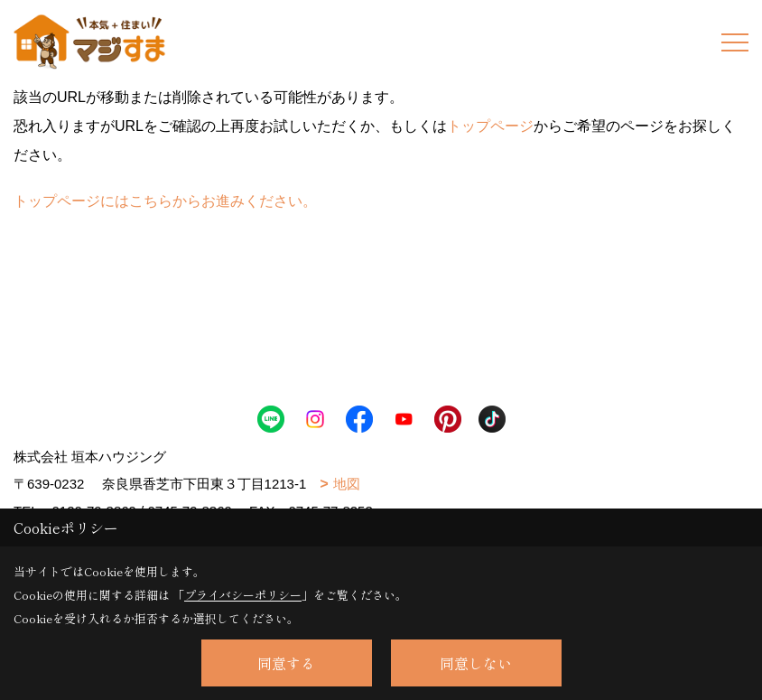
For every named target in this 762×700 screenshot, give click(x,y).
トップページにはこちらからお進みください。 (165, 201)
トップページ (490, 126)
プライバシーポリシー (243, 595)
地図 (347, 484)
